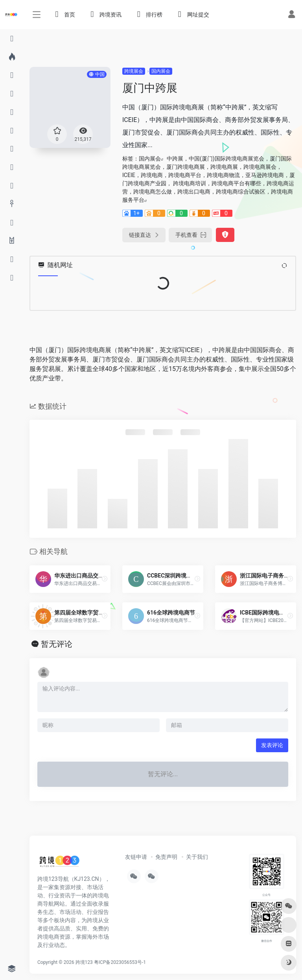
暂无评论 (57, 644)
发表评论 (272, 745)
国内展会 (161, 71)
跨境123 (84, 962)
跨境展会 (134, 71)
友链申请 (136, 857)
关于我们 (197, 857)
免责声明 (166, 857)
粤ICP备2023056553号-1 (120, 962)
